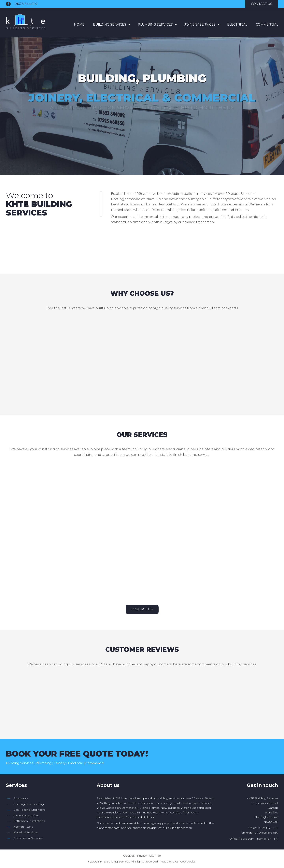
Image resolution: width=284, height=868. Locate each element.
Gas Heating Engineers (29, 810)
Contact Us (142, 609)
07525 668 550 (268, 833)
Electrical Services (26, 832)
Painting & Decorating (29, 804)
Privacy (142, 856)
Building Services (110, 25)
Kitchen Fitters (23, 827)
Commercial (267, 25)
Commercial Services (28, 838)
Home (79, 25)
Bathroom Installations (29, 821)
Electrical (237, 25)
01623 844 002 (26, 4)
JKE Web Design (185, 862)
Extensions (21, 798)
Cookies (129, 856)
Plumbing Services (155, 25)
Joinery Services (200, 25)
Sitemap (155, 856)
